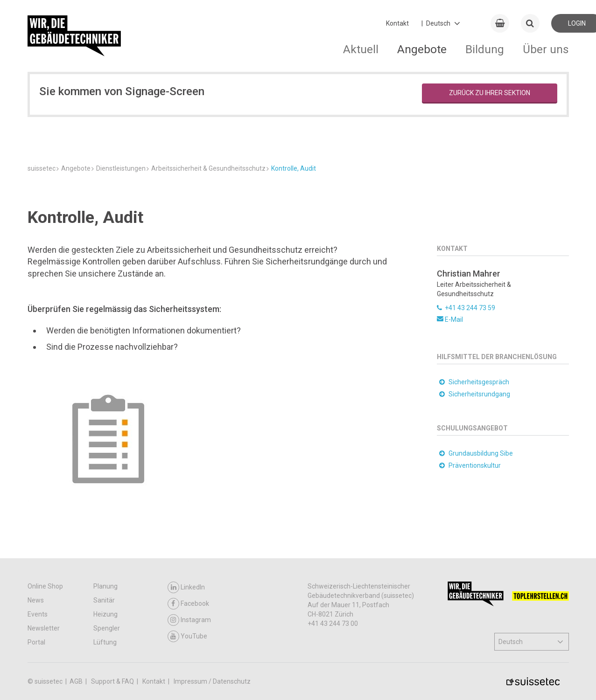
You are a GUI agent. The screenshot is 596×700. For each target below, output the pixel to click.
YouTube (187, 636)
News (36, 600)
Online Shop (45, 586)
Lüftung (105, 642)
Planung (105, 586)
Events (38, 614)
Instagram (189, 620)
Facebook (188, 604)
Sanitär (104, 600)
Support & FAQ (113, 681)
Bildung (485, 49)
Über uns (546, 49)
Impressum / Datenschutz (212, 681)
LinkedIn (186, 587)
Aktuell (361, 49)
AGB (77, 681)
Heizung (105, 614)
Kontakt (397, 23)
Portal (36, 642)
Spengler (107, 628)
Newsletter (44, 628)
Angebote (422, 49)
